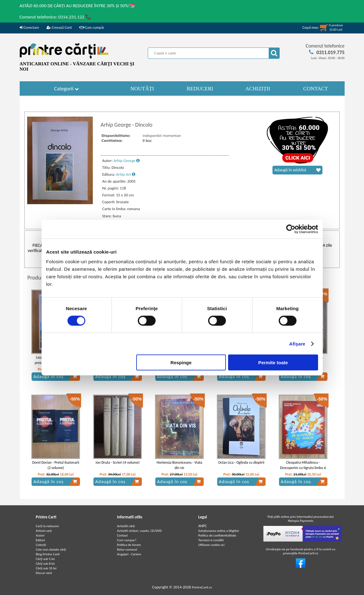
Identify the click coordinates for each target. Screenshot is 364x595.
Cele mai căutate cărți (51, 550)
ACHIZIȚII (258, 89)
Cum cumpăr (92, 28)
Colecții (41, 545)
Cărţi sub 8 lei (45, 564)
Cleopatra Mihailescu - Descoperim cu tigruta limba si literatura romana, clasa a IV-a (303, 468)
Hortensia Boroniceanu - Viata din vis (179, 465)
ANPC (203, 526)
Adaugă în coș (55, 376)
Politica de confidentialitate (217, 535)
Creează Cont (59, 28)
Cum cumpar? (127, 540)
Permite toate (273, 363)
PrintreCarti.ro (202, 587)
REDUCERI (200, 89)
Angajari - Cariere (129, 554)
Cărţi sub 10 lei (46, 568)
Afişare (297, 343)
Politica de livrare (129, 545)
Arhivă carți (44, 531)
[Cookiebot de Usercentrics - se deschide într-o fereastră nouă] (291, 229)
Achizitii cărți (126, 526)
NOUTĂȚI (142, 89)
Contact (123, 535)
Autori (40, 535)
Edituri (40, 540)
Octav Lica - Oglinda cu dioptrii (241, 462)
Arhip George (127, 161)
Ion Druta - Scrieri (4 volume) (117, 462)
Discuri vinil (44, 573)
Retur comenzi (127, 550)
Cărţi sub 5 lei (45, 559)
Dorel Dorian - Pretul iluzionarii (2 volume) (56, 465)
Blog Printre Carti (48, 554)
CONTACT (316, 89)
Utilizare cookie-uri (212, 545)
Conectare (29, 28)
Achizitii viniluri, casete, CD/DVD (140, 531)
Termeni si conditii (211, 540)
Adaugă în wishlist (297, 170)
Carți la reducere (47, 526)
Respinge (181, 363)
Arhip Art (126, 174)
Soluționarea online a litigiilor (219, 531)
